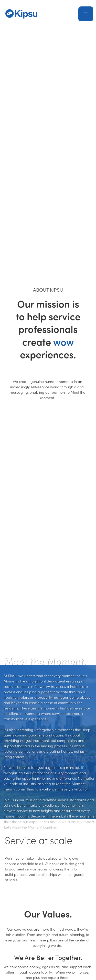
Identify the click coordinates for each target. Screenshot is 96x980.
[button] (86, 14)
